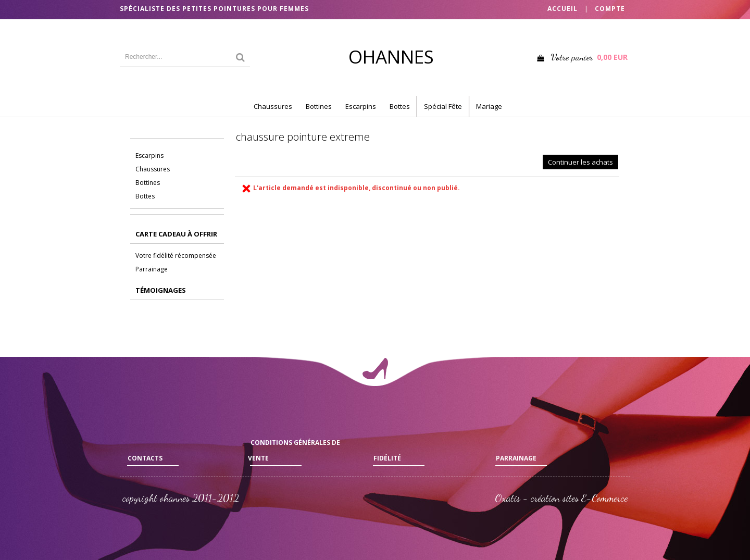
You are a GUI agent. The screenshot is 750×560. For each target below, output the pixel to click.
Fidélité (387, 458)
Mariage (489, 106)
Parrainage (152, 269)
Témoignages (161, 290)
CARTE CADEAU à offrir (176, 234)
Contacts (145, 458)
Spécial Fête (443, 106)
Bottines (319, 106)
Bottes (400, 106)
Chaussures (273, 106)
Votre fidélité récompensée (176, 256)
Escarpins (361, 106)
